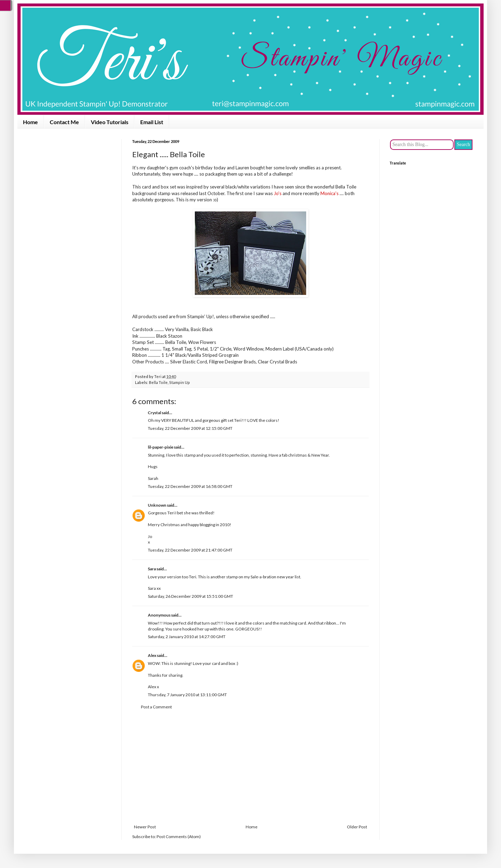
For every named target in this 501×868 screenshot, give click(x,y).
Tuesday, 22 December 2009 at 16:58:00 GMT (190, 486)
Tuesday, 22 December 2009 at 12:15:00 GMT (190, 428)
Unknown (157, 505)
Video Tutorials (110, 122)
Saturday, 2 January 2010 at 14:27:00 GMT (187, 637)
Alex (152, 655)
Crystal (154, 413)
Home (30, 122)
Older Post (357, 827)
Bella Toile (158, 382)
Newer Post (145, 827)
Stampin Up (180, 382)
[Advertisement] (250, 767)
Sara (152, 569)
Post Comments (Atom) (179, 837)
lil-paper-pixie (161, 447)
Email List (152, 122)
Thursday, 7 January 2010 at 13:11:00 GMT (187, 695)
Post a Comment (156, 707)
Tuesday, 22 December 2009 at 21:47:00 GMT (190, 550)
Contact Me (64, 122)
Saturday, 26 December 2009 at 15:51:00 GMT (190, 596)
